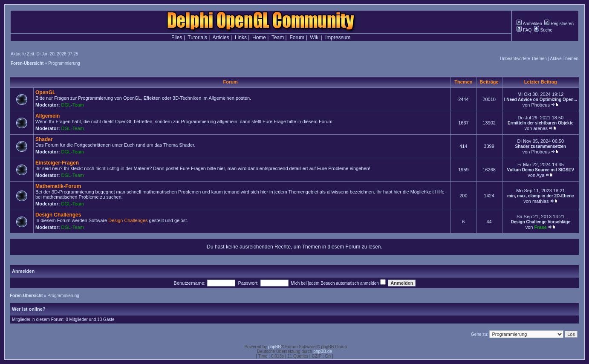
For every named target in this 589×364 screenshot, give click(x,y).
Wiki (315, 38)
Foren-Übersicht (27, 63)
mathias (541, 201)
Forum (297, 38)
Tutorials (197, 38)
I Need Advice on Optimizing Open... (541, 100)
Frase (541, 227)
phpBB (274, 347)
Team (278, 38)
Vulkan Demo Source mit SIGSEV (541, 170)
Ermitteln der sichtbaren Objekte (541, 123)
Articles (221, 38)
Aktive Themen (564, 59)
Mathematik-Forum (58, 186)
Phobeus (540, 105)
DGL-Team (73, 105)
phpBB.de (323, 351)
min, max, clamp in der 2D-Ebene (541, 196)
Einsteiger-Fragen (57, 163)
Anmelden (529, 24)
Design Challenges (58, 215)
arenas (540, 128)
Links (241, 38)
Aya (541, 175)
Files (177, 38)
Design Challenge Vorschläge (540, 222)
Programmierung (64, 63)
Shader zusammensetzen (541, 146)
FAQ (524, 30)
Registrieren (559, 24)
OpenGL (45, 92)
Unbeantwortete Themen (523, 59)
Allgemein (48, 116)
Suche (543, 30)
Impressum (338, 38)
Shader (44, 139)
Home (259, 38)
